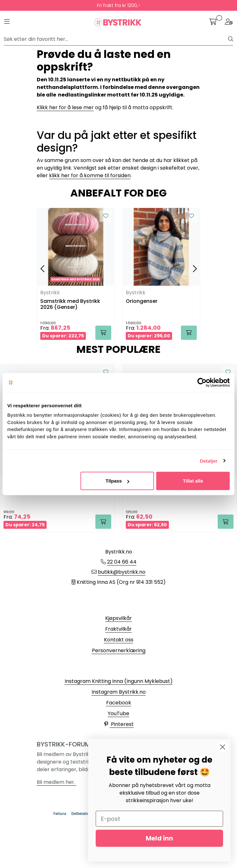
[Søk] (116, 39)
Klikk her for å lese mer (65, 107)
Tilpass (117, 481)
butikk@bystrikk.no (122, 572)
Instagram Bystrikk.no (119, 692)
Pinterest (118, 724)
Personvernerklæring (119, 650)
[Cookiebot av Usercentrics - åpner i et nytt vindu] (202, 382)
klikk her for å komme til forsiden (90, 175)
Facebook (119, 703)
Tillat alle (193, 481)
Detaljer (209, 461)
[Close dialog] (223, 747)
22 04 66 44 (122, 562)
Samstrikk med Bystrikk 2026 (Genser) (70, 304)
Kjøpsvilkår (118, 618)
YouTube (118, 713)
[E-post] (159, 819)
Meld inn (159, 838)
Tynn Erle (137, 490)
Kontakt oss (119, 640)
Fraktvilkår (118, 629)
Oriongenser (142, 301)
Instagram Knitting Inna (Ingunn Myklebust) (119, 681)
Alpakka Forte (21, 490)
